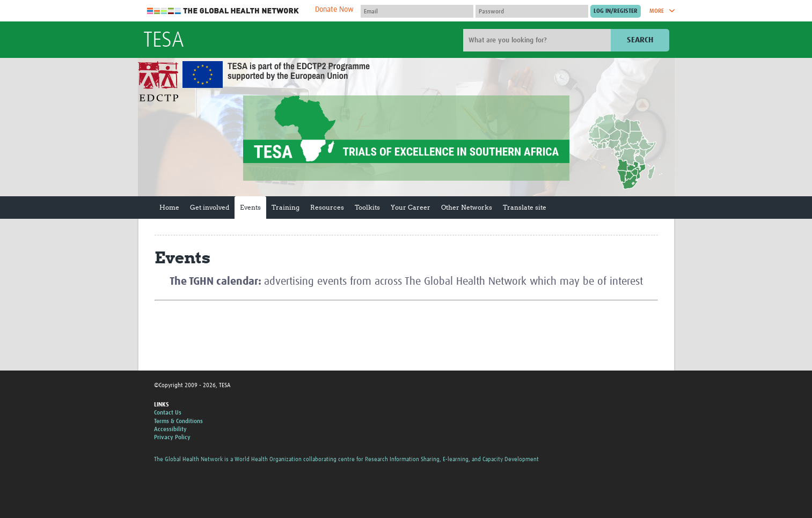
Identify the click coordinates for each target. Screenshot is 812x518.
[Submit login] (616, 11)
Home (169, 207)
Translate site (525, 207)
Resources (327, 207)
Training (286, 207)
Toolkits (367, 207)
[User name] (417, 11)
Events (250, 207)
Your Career (411, 207)
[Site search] (538, 40)
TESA (164, 41)
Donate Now (334, 10)
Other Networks (467, 207)
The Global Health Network (223, 11)
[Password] (532, 11)
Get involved (210, 207)
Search (640, 40)
